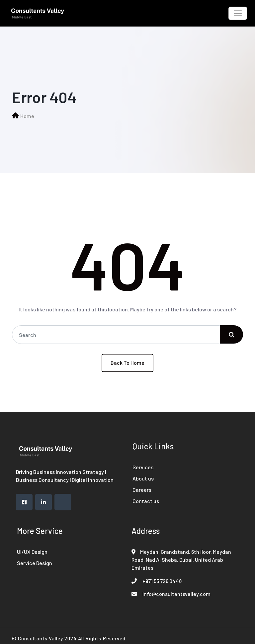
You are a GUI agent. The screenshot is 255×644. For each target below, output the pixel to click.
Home (27, 116)
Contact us (146, 501)
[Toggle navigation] (238, 13)
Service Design (35, 563)
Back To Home (127, 363)
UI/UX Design (32, 552)
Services (143, 467)
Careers (142, 490)
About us (143, 478)
